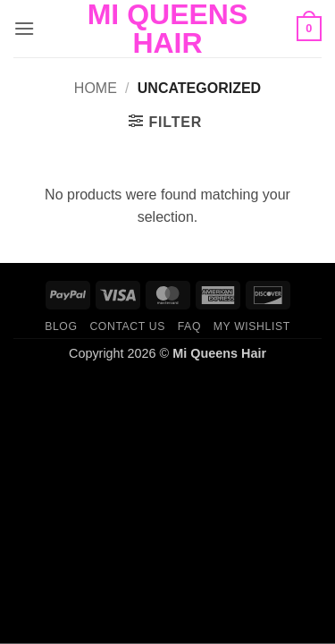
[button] (24, 28)
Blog (61, 326)
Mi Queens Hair (168, 29)
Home (96, 88)
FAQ (189, 326)
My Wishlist (252, 326)
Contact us (127, 326)
